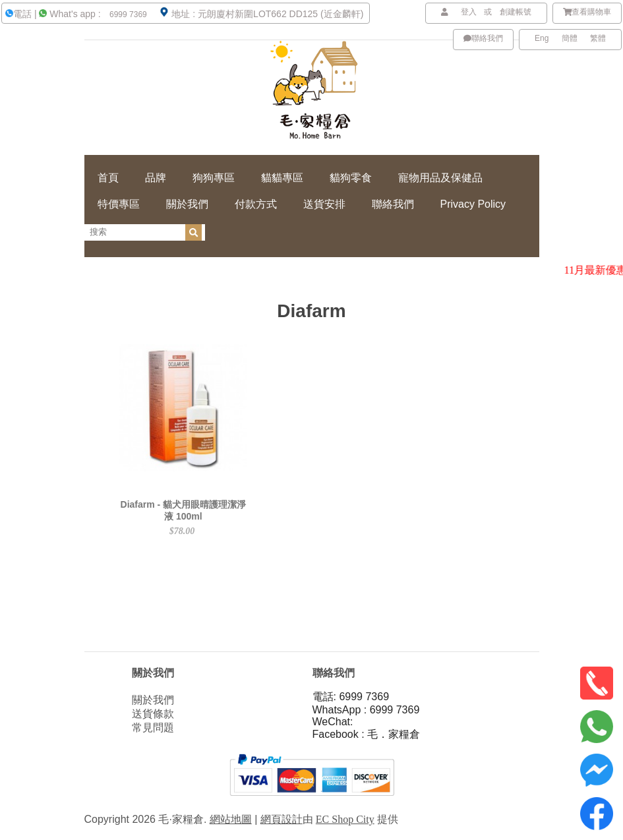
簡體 (570, 38)
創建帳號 (516, 12)
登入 (469, 12)
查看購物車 (587, 12)
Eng (542, 38)
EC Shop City (345, 819)
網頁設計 (282, 819)
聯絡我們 (483, 38)
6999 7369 (127, 15)
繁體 (598, 38)
